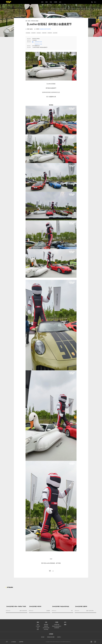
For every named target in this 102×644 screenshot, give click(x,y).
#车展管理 (50, 33)
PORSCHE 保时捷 (35, 21)
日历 (38, 628)
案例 (29, 21)
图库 (38, 629)
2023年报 (46, 629)
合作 (65, 622)
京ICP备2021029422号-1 (66, 642)
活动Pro (59, 637)
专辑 (46, 622)
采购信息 (46, 626)
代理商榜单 (57, 628)
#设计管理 (55, 33)
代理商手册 (57, 625)
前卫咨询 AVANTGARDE (45, 29)
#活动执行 (39, 33)
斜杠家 (43, 637)
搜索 (65, 625)
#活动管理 (33, 33)
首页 (26, 21)
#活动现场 (28, 33)
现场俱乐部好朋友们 (57, 626)
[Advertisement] (51, 581)
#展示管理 (44, 33)
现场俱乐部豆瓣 (51, 637)
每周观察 (46, 625)
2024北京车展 (46, 628)
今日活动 (38, 626)
